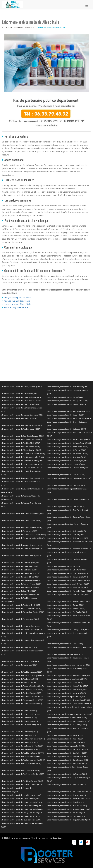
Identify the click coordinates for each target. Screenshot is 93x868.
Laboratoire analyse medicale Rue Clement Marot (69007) (22, 689)
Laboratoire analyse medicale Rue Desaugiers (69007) (21, 563)
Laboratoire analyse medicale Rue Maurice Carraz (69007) (68, 468)
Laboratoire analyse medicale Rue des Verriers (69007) (21, 816)
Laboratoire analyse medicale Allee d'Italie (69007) (66, 654)
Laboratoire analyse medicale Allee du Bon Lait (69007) (21, 450)
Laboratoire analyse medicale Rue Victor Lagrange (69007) (22, 675)
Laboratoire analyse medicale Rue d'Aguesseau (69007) (21, 387)
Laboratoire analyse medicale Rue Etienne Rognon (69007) (22, 753)
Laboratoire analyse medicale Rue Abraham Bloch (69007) (68, 439)
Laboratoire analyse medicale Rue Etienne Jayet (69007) (21, 672)
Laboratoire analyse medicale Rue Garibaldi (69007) (66, 609)
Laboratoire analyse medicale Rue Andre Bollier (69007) (68, 447)
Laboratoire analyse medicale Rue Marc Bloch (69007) (20, 443)
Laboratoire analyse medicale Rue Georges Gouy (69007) (68, 630)
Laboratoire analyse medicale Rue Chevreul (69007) (66, 506)
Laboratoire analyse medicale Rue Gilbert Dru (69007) (67, 570)
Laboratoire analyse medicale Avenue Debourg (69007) (21, 556)
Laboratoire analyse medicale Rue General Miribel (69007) (22, 700)
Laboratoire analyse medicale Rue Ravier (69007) (65, 735)
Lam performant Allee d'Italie (18, 304)
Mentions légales (57, 838)
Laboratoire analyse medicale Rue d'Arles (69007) (65, 397)
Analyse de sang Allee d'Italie (17, 298)
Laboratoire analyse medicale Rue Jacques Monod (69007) (69, 700)
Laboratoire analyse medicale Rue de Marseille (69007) (67, 689)
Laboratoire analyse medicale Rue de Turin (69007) (66, 802)
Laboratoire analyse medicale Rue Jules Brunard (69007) (21, 468)
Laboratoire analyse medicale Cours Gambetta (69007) (21, 609)
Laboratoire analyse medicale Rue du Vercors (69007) (67, 813)
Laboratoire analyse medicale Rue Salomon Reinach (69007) (23, 739)
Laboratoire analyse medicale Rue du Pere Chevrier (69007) (23, 513)
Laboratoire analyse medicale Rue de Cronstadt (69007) (68, 538)
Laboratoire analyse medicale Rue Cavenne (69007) (66, 475)
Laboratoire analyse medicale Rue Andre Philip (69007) (21, 725)
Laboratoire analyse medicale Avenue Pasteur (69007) (67, 718)
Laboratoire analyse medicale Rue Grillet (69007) (65, 644)
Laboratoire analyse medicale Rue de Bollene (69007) (20, 447)
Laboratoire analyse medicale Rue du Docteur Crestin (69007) (23, 535)
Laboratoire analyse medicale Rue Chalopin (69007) (66, 485)
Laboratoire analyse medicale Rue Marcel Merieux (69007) (22, 697)
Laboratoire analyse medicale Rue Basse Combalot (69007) (69, 418)
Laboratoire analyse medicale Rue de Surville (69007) (67, 785)
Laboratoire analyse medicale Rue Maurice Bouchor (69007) (23, 457)
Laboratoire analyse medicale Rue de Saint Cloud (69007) (68, 756)
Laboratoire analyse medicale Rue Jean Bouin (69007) (67, 457)
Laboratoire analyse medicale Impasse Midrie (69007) (67, 697)
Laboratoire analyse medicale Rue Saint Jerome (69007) (68, 760)
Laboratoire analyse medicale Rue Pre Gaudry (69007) (67, 612)
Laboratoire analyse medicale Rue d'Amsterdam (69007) (68, 387)
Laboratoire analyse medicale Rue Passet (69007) (19, 718)
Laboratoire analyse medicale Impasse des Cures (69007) (22, 545)
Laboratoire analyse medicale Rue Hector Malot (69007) (68, 686)
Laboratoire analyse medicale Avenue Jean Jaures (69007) (69, 665)
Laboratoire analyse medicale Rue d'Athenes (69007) (20, 404)
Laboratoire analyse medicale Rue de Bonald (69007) (67, 450)
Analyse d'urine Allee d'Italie (17, 301)
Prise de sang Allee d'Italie (16, 307)
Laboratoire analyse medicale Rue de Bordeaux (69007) (68, 454)
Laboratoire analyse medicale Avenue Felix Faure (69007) (68, 584)
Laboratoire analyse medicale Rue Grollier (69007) (19, 647)
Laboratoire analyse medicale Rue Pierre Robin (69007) (21, 749)
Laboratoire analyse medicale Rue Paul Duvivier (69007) (67, 573)
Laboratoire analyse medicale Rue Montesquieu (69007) (21, 704)
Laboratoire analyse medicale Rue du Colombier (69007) (21, 528)
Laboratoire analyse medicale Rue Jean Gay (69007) (20, 619)
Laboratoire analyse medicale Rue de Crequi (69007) (66, 531)
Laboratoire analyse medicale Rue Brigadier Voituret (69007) (69, 820)
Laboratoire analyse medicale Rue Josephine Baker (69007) (69, 411)
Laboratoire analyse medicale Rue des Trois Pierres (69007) (69, 799)
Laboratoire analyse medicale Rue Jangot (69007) (19, 665)
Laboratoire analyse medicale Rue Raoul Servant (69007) (21, 785)
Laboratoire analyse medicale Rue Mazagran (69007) (66, 693)
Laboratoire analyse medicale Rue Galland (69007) (66, 605)
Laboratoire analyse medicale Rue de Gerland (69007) (20, 626)
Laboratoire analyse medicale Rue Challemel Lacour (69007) (69, 478)
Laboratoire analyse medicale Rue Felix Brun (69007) (66, 464)
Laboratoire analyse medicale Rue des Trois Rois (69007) (21, 802)
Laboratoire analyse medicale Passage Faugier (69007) (21, 584)
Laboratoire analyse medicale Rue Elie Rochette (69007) (68, 749)
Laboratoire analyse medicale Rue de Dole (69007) (66, 566)
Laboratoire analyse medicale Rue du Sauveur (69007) (67, 774)
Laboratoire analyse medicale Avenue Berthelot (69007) (21, 439)
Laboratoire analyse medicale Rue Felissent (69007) (20, 587)
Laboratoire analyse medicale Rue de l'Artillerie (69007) (21, 401)
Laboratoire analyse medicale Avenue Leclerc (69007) (67, 679)
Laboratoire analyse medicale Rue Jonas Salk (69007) (20, 770)
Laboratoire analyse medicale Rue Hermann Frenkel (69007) (69, 601)
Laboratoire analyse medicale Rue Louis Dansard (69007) (21, 549)
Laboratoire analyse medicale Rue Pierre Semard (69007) (22, 781)
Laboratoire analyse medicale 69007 (22, 27)
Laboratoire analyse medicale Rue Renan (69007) (65, 739)
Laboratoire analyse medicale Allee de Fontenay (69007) (21, 594)
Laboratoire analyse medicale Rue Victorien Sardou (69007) (22, 774)
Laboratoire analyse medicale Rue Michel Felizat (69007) (68, 587)
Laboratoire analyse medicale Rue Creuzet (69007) (66, 535)
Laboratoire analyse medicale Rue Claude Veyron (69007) (68, 816)
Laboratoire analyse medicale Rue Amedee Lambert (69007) (69, 675)
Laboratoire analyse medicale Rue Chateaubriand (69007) (68, 499)
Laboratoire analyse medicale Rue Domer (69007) (19, 570)
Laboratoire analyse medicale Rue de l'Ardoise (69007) (21, 397)
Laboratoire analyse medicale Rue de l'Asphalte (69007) (68, 401)
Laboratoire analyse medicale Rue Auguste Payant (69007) (69, 721)
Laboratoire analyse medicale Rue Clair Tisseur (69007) (21, 520)
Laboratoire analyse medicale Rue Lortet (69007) (65, 682)
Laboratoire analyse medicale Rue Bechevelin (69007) (20, 429)
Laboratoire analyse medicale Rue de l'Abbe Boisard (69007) (69, 443)
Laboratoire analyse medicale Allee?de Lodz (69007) (20, 682)
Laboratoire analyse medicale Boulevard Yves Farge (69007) (69, 580)
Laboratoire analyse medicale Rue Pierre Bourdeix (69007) (22, 461)
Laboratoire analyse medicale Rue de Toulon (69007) (66, 795)
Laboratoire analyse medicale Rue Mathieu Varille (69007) (22, 809)
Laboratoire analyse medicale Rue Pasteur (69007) (19, 721)
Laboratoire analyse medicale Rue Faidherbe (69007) (20, 580)
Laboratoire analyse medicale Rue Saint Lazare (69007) (21, 763)
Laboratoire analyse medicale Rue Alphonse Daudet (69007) (69, 549)
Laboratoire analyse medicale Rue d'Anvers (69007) (20, 394)
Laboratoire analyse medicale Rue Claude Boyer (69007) (68, 461)
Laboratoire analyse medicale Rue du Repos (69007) (20, 742)
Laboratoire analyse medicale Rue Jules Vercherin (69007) (68, 809)
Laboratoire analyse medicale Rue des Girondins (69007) (21, 630)
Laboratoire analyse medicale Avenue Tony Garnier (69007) (22, 612)
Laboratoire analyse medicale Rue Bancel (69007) (19, 418)
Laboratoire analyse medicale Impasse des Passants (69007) (70, 714)
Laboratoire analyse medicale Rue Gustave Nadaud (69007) (69, 704)
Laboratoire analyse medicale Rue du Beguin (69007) (66, 429)
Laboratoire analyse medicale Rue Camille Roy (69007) (67, 753)
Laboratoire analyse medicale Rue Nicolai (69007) (19, 711)
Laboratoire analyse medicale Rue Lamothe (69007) (20, 679)
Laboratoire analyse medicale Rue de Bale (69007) (66, 415)
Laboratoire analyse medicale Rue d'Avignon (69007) (66, 404)
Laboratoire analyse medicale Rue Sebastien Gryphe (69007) (70, 647)
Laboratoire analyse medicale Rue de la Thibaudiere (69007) (69, 792)
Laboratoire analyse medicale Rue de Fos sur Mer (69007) (68, 594)
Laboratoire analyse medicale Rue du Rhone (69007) (66, 742)
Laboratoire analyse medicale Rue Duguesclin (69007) (20, 573)
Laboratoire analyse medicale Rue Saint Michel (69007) (67, 763)
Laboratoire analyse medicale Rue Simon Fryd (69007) (20, 605)
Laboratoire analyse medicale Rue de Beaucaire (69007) (21, 425)
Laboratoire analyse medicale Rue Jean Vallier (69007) (67, 806)
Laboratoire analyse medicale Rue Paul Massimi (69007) (21, 693)
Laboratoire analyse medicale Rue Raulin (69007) (18, 735)
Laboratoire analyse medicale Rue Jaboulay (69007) (20, 661)
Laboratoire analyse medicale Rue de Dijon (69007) (19, 566)
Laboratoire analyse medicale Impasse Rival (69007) (66, 746)
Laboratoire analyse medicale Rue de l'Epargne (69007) (67, 577)
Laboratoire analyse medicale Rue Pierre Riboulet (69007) (22, 746)
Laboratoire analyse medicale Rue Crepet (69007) (19, 531)
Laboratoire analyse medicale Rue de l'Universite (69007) (22, 806)
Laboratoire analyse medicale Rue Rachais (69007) (19, 732)
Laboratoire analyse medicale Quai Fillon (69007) (18, 591)
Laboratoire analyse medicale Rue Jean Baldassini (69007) (22, 415)
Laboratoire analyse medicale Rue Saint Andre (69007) (21, 756)
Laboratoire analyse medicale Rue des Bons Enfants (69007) (23, 454)
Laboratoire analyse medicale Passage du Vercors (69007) (22, 813)
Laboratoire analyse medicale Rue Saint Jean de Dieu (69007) (23, 760)
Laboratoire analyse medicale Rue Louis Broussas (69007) (22, 464)
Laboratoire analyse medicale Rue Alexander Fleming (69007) (70, 591)
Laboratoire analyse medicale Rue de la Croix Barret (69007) (23, 538)
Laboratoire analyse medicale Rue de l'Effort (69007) (20, 577)
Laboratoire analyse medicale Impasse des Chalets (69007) (22, 478)
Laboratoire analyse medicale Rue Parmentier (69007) (20, 714)
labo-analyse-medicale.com (19, 838)
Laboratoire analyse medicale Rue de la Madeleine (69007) (22, 686)
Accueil (5, 27)
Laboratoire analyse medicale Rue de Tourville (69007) (21, 799)
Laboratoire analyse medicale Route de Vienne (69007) (21, 820)
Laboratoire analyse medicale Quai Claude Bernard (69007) (22, 436)
